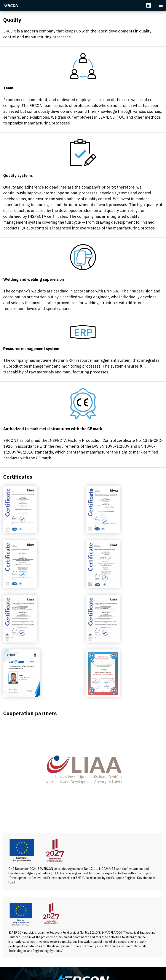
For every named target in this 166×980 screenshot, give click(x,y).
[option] (83, 770)
